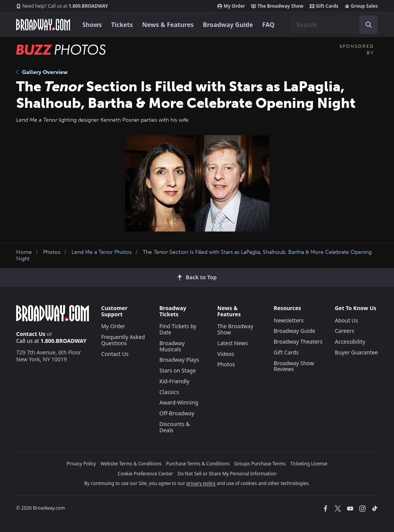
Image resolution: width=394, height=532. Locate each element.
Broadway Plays (179, 360)
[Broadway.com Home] (43, 25)
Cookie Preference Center (145, 474)
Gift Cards (324, 6)
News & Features (168, 25)
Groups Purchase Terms (260, 464)
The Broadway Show (277, 6)
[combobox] (334, 25)
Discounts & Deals (174, 427)
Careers (344, 331)
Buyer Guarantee (356, 352)
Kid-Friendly (174, 381)
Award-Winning (179, 402)
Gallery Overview (42, 72)
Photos (52, 252)
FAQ (269, 25)
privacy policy (201, 483)
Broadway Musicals (172, 346)
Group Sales (361, 6)
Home (24, 252)
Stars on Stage (178, 370)
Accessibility (350, 342)
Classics (169, 392)
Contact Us (31, 334)
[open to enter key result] (369, 25)
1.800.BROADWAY (62, 6)
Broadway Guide (228, 25)
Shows (92, 25)
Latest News (233, 343)
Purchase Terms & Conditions (198, 464)
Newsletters (289, 320)
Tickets (122, 25)
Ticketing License (309, 464)
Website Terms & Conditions (131, 464)
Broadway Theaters (298, 342)
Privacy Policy (82, 464)
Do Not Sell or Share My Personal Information (227, 474)
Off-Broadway (177, 413)
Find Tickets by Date (178, 329)
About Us (346, 320)
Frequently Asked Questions (123, 340)
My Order (231, 6)
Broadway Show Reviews (294, 366)
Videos (226, 354)
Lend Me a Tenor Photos (102, 252)
